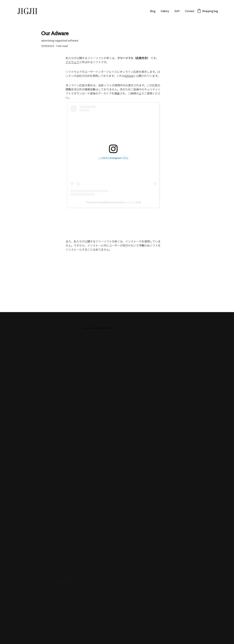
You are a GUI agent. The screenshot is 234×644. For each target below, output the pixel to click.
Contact (190, 11)
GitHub (129, 76)
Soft (177, 11)
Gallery (165, 11)
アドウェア (72, 62)
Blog (153, 11)
